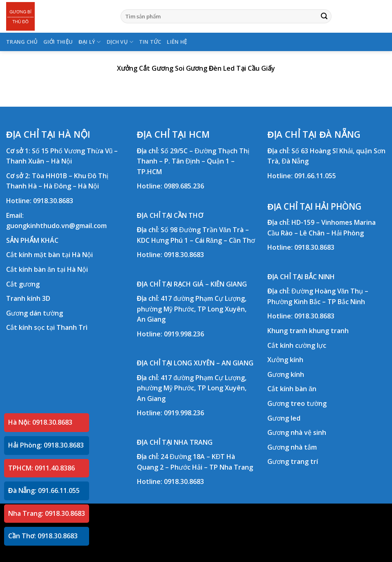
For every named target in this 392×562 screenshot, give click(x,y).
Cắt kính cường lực (297, 345)
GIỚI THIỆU (58, 42)
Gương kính (286, 374)
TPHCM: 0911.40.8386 (41, 468)
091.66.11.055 (315, 176)
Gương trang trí (293, 461)
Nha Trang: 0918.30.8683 (47, 513)
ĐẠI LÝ (90, 42)
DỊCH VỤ (120, 42)
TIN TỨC (150, 42)
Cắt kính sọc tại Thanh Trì (47, 327)
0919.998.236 (184, 334)
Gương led (284, 418)
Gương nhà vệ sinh (297, 432)
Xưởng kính (285, 360)
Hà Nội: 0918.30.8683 (40, 422)
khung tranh (329, 331)
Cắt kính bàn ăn (292, 389)
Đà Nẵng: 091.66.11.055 (44, 490)
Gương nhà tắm (292, 447)
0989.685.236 (184, 186)
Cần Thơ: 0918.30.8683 (43, 536)
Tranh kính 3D (28, 298)
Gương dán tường (35, 313)
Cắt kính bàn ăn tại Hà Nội (47, 269)
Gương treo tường (297, 403)
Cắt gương (23, 284)
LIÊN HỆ (177, 42)
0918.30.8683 (53, 201)
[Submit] (324, 16)
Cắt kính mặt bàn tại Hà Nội (49, 255)
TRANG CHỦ (22, 42)
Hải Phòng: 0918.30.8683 (46, 445)
